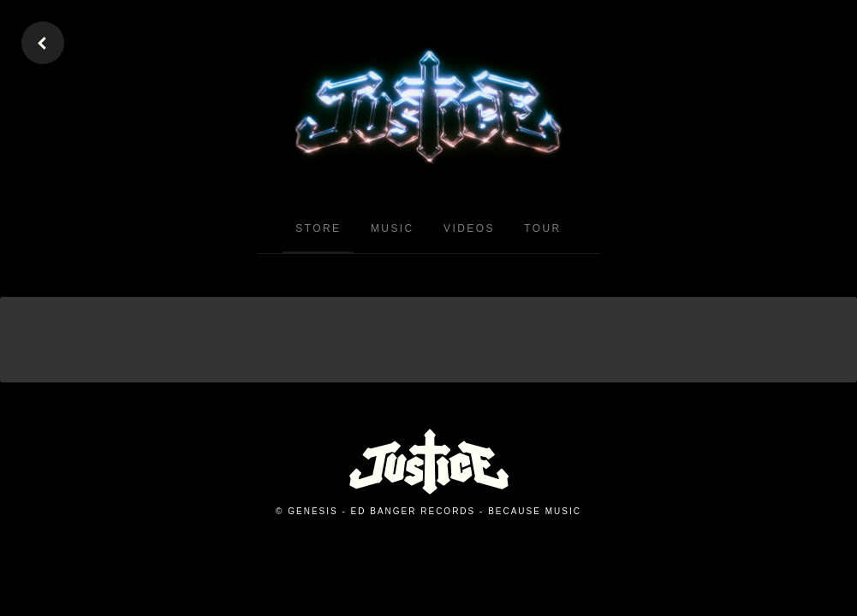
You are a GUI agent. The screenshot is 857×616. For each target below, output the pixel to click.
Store (318, 228)
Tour (542, 228)
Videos (469, 228)
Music (393, 228)
